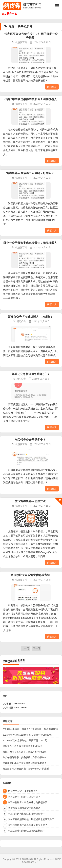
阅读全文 (52, 87)
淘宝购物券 (27, 859)
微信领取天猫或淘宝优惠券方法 (30, 575)
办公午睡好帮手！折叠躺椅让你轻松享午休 (25, 757)
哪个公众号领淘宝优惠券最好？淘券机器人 (30, 243)
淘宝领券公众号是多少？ (30, 440)
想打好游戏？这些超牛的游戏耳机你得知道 (25, 752)
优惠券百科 (21, 42)
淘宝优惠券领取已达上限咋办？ (24, 797)
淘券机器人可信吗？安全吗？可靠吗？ (30, 173)
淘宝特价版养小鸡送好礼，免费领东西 (28, 802)
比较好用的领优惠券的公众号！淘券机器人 (30, 99)
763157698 (19, 704)
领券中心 (12, 14)
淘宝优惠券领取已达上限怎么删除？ (26, 831)
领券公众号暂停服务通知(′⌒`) (30, 374)
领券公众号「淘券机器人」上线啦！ (30, 317)
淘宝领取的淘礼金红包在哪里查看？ (26, 814)
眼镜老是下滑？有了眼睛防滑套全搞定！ (23, 746)
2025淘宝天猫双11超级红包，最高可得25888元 (27, 735)
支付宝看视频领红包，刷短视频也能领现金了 (31, 819)
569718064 (21, 708)
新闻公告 (21, 321)
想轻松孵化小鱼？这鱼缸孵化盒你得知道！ (25, 763)
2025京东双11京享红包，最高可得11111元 (25, 740)
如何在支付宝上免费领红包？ (23, 791)
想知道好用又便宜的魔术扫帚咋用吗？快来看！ (27, 769)
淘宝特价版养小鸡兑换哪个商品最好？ (28, 825)
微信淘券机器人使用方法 (30, 501)
